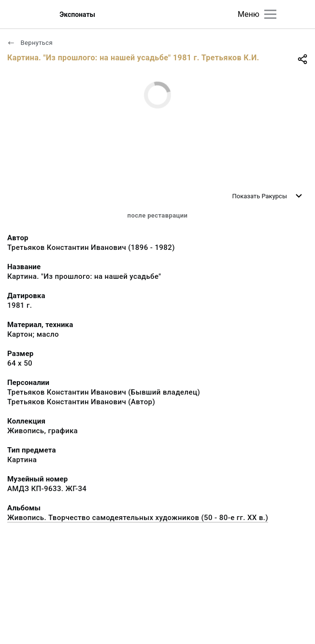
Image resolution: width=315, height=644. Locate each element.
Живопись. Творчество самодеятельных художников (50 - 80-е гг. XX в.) (138, 518)
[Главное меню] (270, 14)
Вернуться (30, 43)
